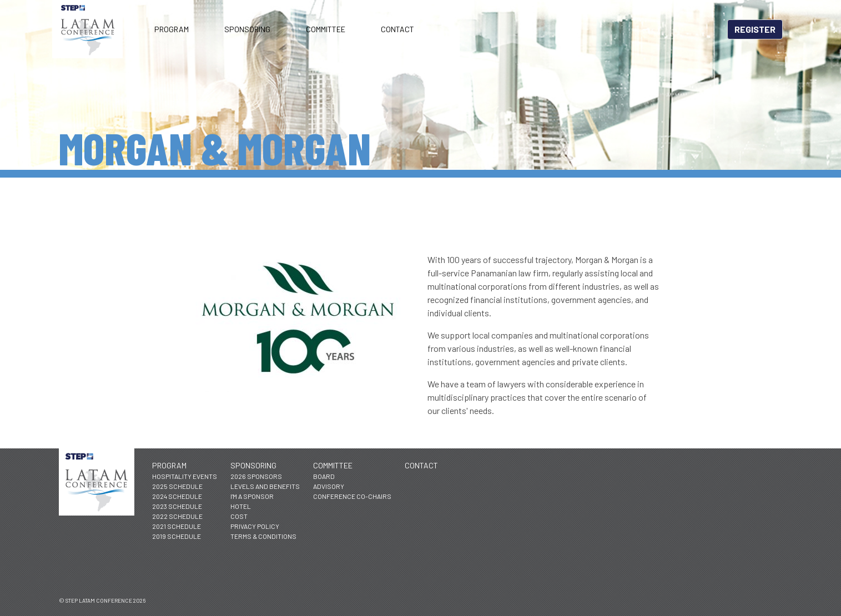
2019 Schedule (177, 536)
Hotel (241, 506)
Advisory (329, 486)
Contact (397, 29)
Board (324, 476)
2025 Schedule (177, 486)
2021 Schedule (177, 526)
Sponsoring (247, 29)
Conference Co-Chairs (352, 496)
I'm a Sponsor (252, 496)
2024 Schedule (177, 496)
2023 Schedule (177, 506)
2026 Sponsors (256, 476)
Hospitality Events (185, 476)
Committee (326, 29)
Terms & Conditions (263, 536)
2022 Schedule (177, 516)
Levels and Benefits (265, 486)
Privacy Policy (255, 526)
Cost (239, 516)
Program (172, 29)
